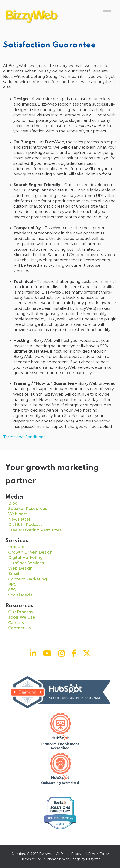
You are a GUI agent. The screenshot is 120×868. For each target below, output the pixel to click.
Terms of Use (31, 859)
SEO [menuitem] (12, 590)
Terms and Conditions (24, 437)
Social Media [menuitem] (21, 595)
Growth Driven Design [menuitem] (30, 552)
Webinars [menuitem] (18, 514)
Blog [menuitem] (13, 503)
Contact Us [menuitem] (19, 628)
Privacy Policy (98, 854)
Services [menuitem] (17, 541)
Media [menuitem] (14, 497)
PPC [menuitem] (12, 584)
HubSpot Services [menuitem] (26, 563)
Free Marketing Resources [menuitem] (35, 530)
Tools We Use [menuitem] (22, 617)
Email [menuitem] (14, 574)
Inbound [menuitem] (17, 547)
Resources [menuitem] (19, 606)
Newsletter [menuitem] (19, 519)
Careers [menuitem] (16, 623)
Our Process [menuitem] (20, 612)
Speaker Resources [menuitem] (28, 509)
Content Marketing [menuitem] (28, 579)
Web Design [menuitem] (20, 568)
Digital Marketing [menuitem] (26, 558)
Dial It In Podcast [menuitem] (25, 525)
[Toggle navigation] (107, 14)
